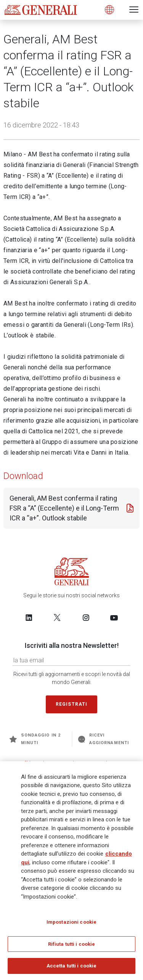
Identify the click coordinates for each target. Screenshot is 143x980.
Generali (17, 763)
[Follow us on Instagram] (86, 617)
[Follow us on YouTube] (114, 617)
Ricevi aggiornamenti (104, 739)
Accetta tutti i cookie (72, 968)
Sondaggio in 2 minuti (35, 739)
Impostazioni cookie (71, 924)
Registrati (72, 704)
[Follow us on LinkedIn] (29, 617)
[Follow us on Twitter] (57, 617)
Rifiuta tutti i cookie (72, 946)
